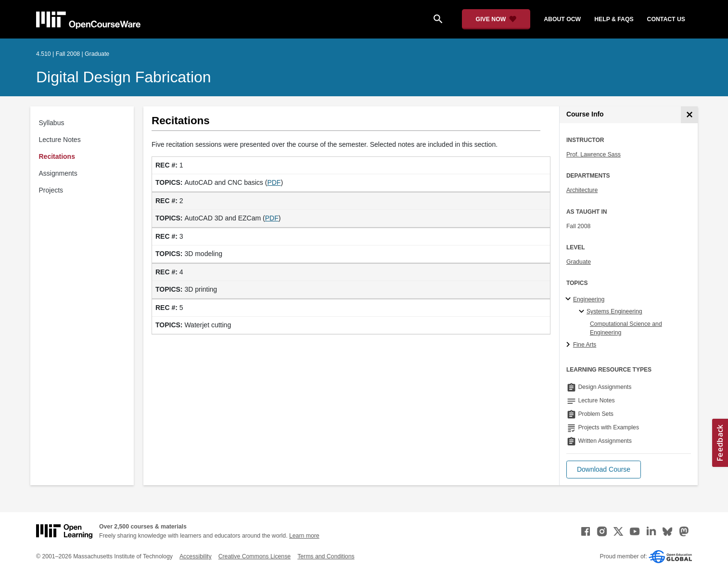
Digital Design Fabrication (124, 77)
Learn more (304, 536)
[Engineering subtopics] (569, 299)
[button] (604, 470)
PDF (274, 182)
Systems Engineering (614, 311)
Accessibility (196, 556)
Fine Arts (585, 345)
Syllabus (52, 123)
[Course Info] (689, 115)
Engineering (589, 299)
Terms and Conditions (326, 556)
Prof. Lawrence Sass (594, 155)
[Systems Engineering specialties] (583, 312)
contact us (666, 19)
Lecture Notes (60, 140)
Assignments (58, 173)
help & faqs (614, 19)
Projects (51, 190)
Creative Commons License (255, 556)
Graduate (579, 262)
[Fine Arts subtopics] (569, 345)
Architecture (582, 190)
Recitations (57, 156)
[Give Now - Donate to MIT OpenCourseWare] (496, 19)
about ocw (562, 19)
